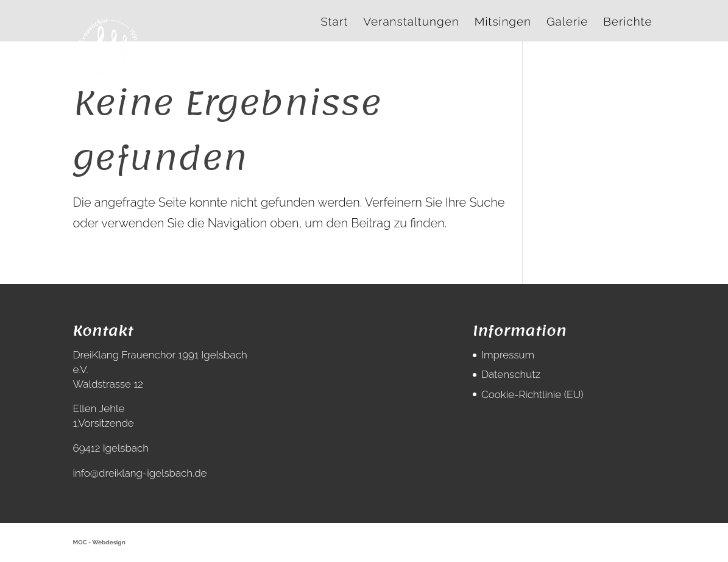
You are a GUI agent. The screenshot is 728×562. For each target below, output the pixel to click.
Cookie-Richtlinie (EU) (532, 394)
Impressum (508, 355)
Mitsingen (503, 23)
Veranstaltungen (411, 23)
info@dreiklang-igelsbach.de (140, 473)
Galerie (567, 23)
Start (334, 23)
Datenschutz (511, 374)
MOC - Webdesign (99, 542)
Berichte (627, 23)
